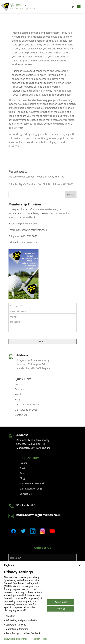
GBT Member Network (27, 404)
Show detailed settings (16, 639)
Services (19, 389)
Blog (17, 400)
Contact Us (21, 415)
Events (18, 384)
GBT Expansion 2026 (26, 410)
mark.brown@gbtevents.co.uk (31, 230)
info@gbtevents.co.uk (27, 224)
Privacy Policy (40, 639)
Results (19, 394)
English (9, 565)
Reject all (61, 609)
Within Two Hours (29, 242)
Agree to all (61, 602)
